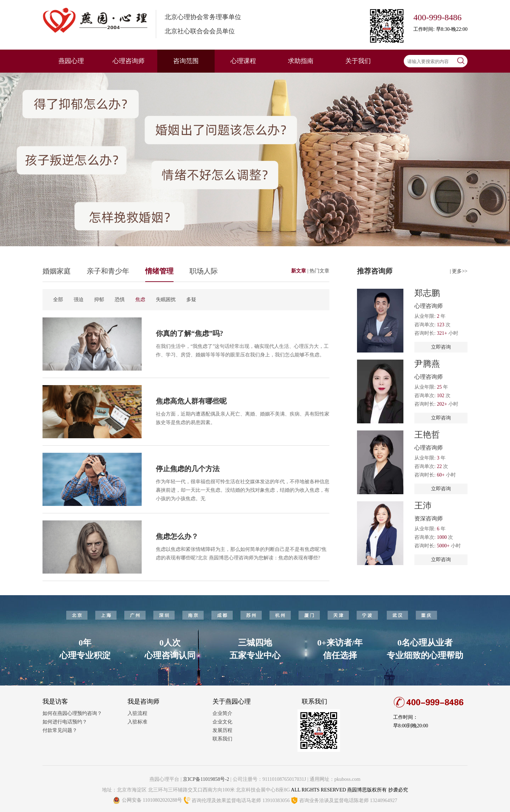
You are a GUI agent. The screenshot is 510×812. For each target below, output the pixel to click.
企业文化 (222, 722)
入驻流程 (137, 713)
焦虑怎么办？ (177, 536)
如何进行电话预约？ (65, 722)
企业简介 (222, 713)
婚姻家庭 (57, 271)
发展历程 (222, 730)
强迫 (79, 300)
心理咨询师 (129, 61)
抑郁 (99, 300)
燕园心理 (71, 61)
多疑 (191, 300)
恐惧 (120, 300)
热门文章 (319, 271)
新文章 (299, 271)
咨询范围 (186, 61)
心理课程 (243, 61)
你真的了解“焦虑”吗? (189, 333)
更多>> (460, 271)
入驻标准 (137, 722)
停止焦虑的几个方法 (188, 469)
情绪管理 (159, 271)
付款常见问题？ (60, 730)
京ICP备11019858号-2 (206, 779)
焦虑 (140, 300)
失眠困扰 (166, 300)
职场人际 (204, 271)
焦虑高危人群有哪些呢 (191, 401)
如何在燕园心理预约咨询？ (72, 713)
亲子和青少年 (108, 271)
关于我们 (358, 61)
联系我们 (222, 739)
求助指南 (301, 61)
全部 (58, 300)
